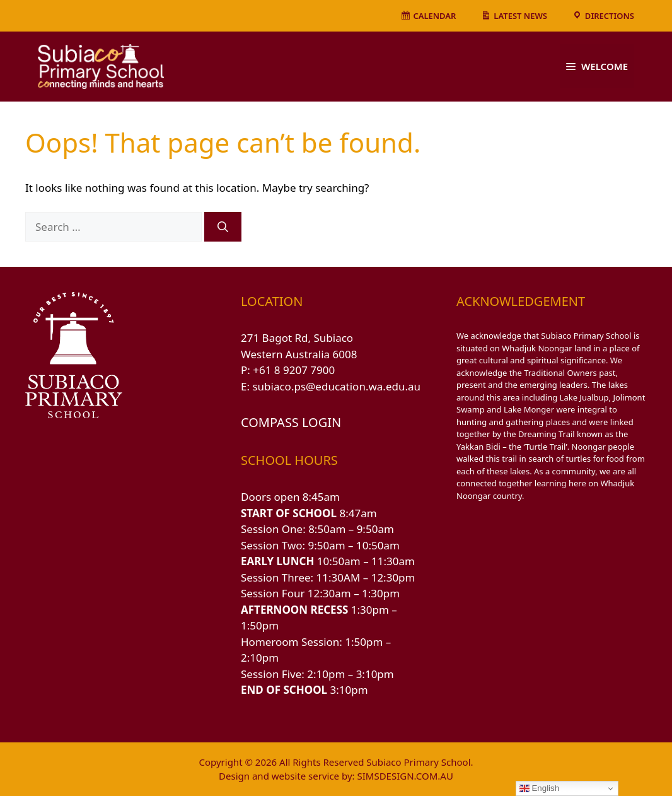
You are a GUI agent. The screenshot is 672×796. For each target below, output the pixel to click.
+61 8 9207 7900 (294, 370)
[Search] (223, 227)
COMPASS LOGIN (291, 422)
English (539, 788)
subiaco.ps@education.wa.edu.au (336, 386)
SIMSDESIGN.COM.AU (405, 776)
